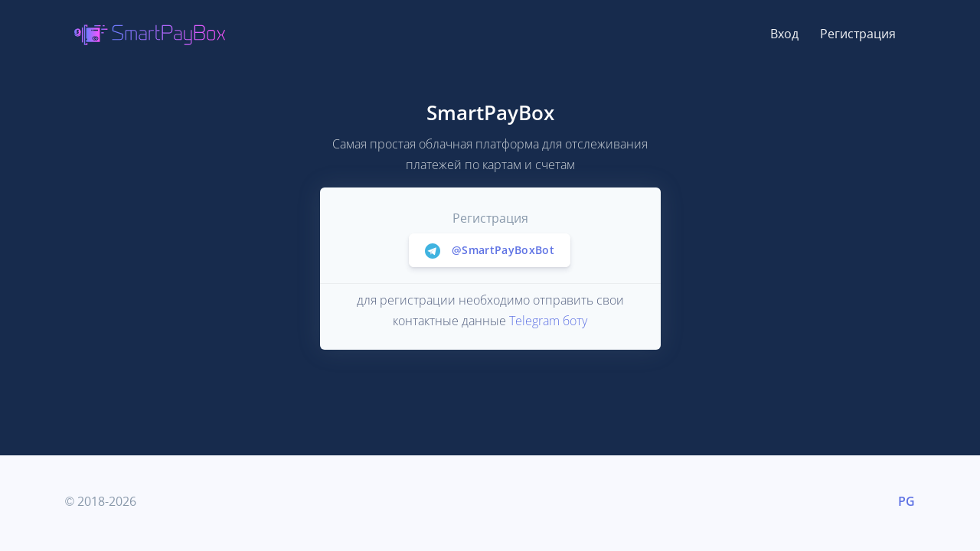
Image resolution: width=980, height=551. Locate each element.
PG (906, 501)
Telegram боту (548, 321)
